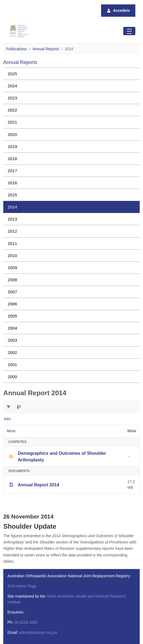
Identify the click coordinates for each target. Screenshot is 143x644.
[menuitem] (71, 74)
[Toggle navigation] (129, 31)
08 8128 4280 (26, 622)
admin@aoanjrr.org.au (38, 632)
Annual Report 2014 (38, 485)
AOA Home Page (22, 586)
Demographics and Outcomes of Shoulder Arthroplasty (62, 456)
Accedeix (118, 11)
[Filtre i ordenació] (8, 407)
